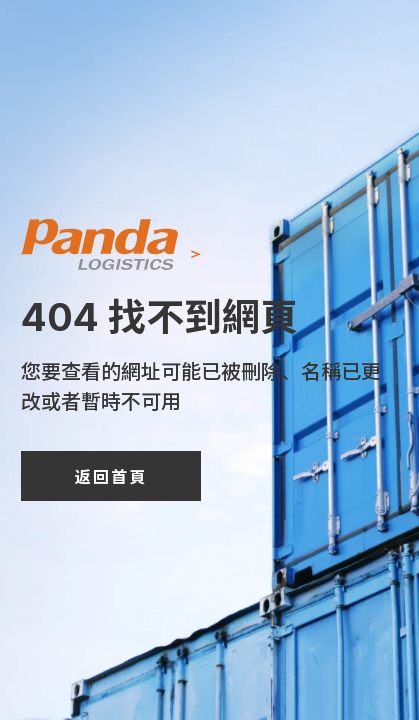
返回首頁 (111, 476)
